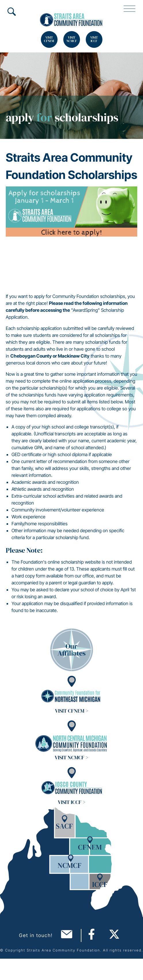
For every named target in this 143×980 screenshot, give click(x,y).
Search (12, 12)
